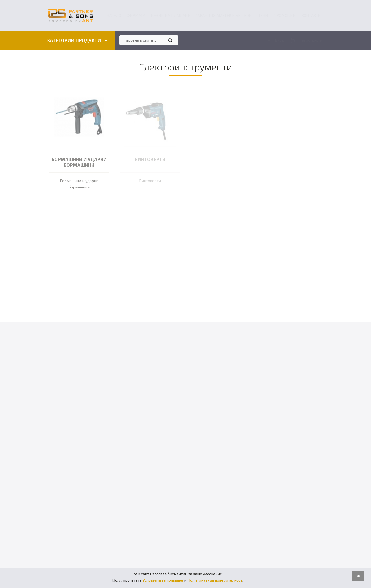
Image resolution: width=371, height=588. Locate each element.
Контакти (311, 15)
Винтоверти (150, 159)
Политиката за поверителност (215, 580)
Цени (263, 15)
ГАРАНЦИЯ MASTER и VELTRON (224, 15)
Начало (114, 15)
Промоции (285, 15)
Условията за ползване (163, 580)
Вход (279, 40)
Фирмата (136, 15)
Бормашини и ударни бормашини (79, 162)
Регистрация (311, 40)
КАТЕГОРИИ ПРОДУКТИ (77, 40)
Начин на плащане (170, 15)
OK (358, 576)
